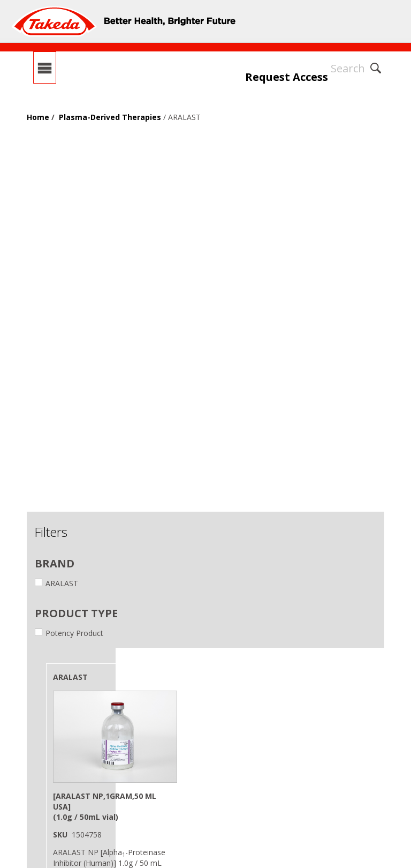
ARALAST (56, 583)
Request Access (287, 77)
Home (38, 117)
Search (348, 68)
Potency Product (69, 633)
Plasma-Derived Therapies (110, 117)
